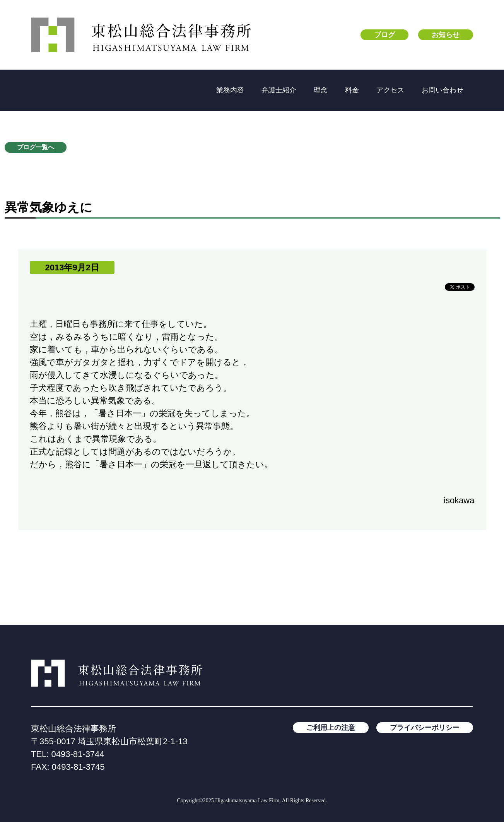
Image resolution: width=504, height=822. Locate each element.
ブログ (384, 35)
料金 (352, 90)
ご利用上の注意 (331, 728)
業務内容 (230, 90)
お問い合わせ (442, 90)
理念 (321, 90)
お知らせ (446, 35)
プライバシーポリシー (425, 728)
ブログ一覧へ (36, 147)
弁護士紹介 (279, 90)
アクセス (390, 90)
